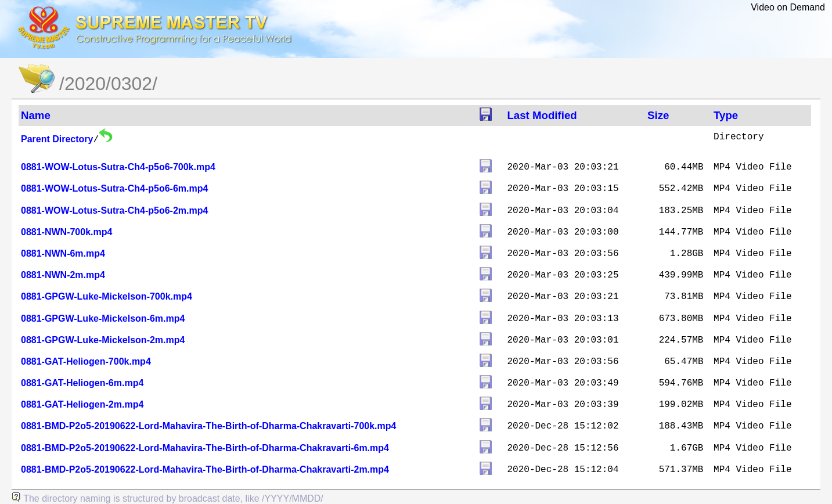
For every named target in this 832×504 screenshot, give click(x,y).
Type (726, 115)
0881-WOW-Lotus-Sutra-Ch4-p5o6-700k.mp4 (118, 167)
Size (658, 115)
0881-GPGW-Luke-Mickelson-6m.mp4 (103, 318)
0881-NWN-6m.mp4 (63, 253)
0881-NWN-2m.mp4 (63, 275)
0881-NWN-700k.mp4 (66, 232)
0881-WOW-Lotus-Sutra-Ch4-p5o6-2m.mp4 (114, 210)
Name (36, 115)
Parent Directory (57, 139)
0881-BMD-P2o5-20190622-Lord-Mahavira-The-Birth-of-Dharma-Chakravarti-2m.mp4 (205, 469)
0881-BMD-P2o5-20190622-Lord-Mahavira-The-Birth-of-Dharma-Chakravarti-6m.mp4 (205, 448)
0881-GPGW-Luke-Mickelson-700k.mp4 (107, 296)
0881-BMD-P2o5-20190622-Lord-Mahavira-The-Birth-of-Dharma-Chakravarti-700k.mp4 (208, 426)
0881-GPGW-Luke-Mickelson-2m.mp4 (103, 340)
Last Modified (542, 115)
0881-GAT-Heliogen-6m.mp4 (82, 383)
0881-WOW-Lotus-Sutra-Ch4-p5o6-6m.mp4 (114, 188)
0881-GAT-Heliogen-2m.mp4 (82, 404)
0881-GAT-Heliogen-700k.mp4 (86, 361)
